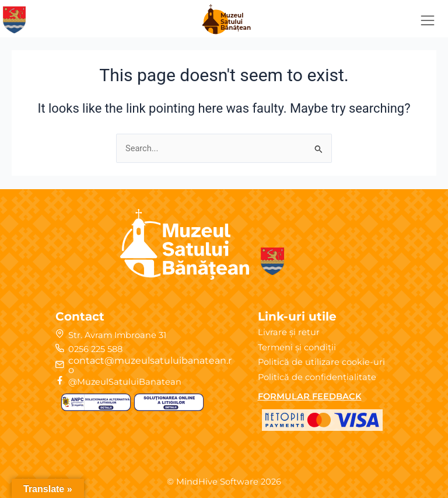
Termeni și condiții (297, 347)
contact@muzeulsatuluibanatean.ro (150, 365)
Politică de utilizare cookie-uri (321, 362)
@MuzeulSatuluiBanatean (125, 382)
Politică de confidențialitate (317, 377)
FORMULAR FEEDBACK (310, 396)
